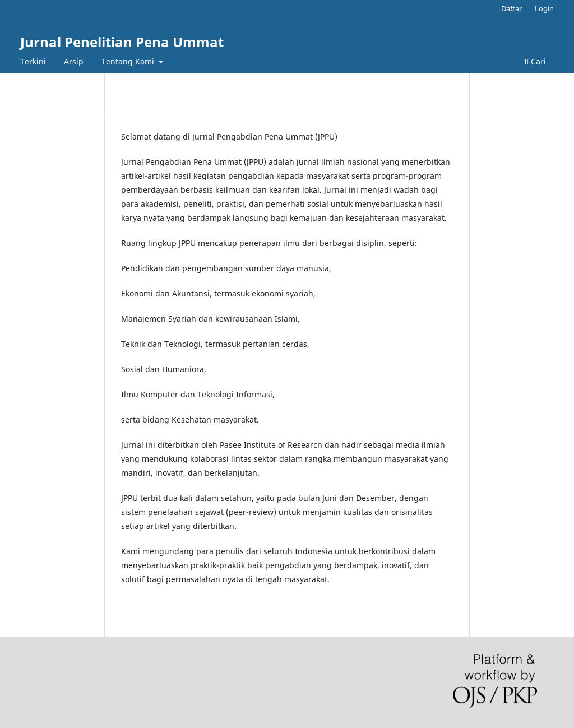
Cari (535, 61)
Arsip (74, 61)
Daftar (511, 8)
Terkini (33, 61)
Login (544, 8)
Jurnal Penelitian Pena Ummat (122, 42)
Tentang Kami (129, 61)
